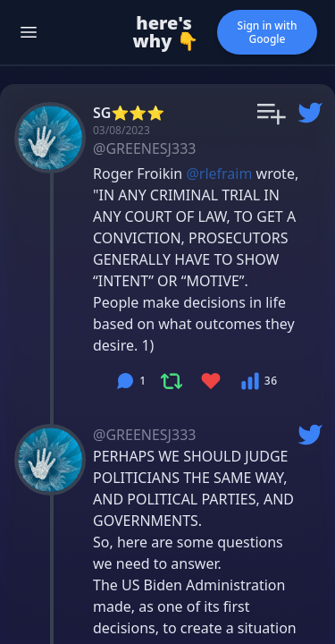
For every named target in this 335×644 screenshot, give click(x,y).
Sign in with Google (268, 32)
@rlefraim (219, 174)
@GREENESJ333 (144, 148)
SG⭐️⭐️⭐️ (129, 113)
